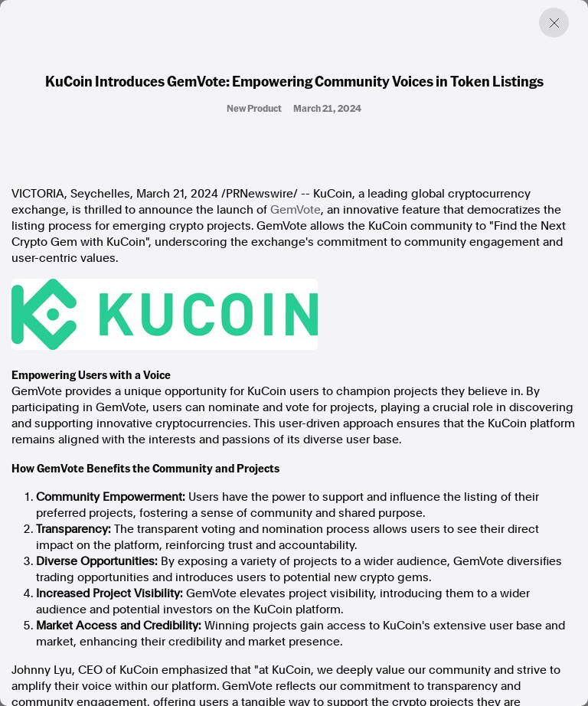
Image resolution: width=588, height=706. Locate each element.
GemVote (296, 210)
